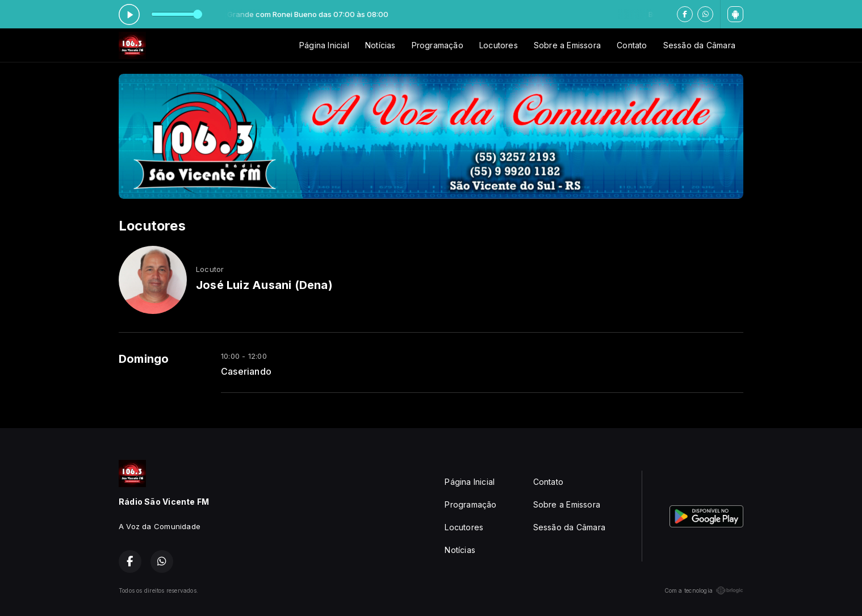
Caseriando (246, 372)
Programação (438, 45)
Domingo (144, 359)
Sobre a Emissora (567, 45)
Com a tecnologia (704, 590)
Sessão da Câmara (699, 45)
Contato (632, 45)
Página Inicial (324, 45)
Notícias (380, 45)
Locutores (499, 45)
